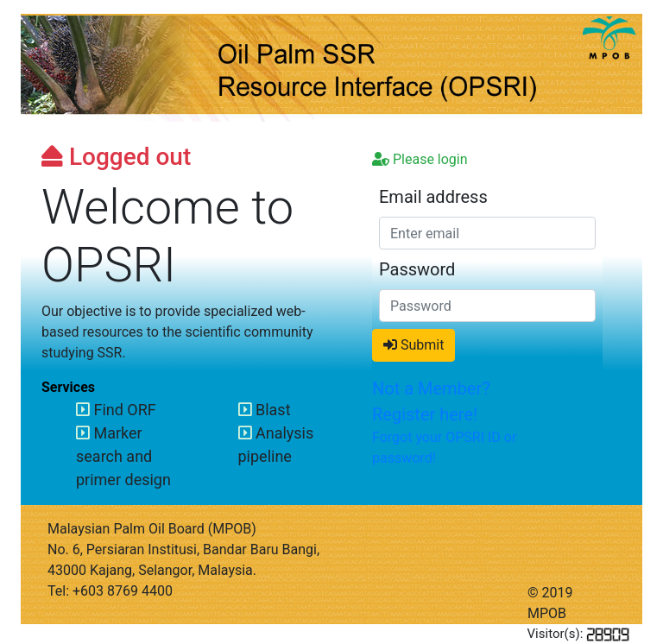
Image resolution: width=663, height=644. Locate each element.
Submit (414, 345)
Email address (433, 197)
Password (417, 269)
